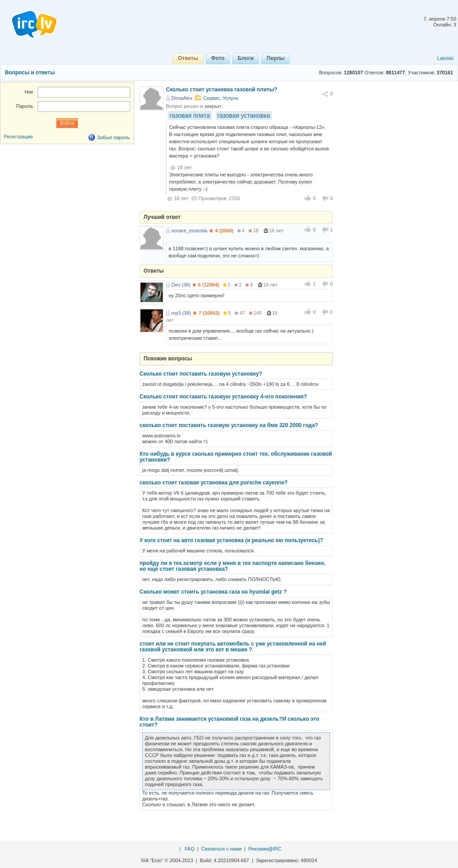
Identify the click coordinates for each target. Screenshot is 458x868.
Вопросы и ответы (30, 73)
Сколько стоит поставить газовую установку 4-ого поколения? (223, 397)
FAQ (190, 849)
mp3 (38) (181, 313)
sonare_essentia (189, 231)
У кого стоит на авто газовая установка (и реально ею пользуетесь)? (231, 540)
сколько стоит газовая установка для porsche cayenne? (214, 483)
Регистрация (18, 137)
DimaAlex (182, 98)
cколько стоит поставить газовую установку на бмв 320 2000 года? (229, 425)
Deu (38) (181, 285)
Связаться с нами (221, 849)
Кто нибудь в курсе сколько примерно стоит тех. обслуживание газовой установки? (236, 457)
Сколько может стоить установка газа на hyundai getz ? (213, 592)
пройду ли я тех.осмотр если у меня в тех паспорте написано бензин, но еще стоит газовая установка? (232, 566)
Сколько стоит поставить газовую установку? (201, 374)
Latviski (445, 58)
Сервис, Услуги (221, 98)
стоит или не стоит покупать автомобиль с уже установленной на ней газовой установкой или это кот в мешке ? (233, 647)
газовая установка (244, 115)
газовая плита (190, 115)
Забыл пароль (113, 137)
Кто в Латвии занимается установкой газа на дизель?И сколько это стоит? (229, 722)
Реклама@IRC (265, 849)
